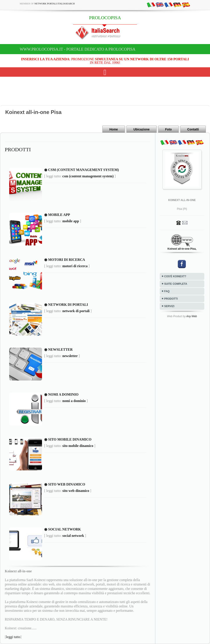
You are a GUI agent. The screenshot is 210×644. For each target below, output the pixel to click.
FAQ (167, 291)
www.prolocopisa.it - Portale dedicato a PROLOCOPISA (78, 49)
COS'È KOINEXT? (175, 276)
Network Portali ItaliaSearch (55, 4)
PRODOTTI (171, 299)
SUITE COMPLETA (176, 284)
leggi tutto (13, 637)
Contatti (193, 129)
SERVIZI (169, 306)
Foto (168, 129)
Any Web (192, 316)
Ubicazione (142, 129)
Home (114, 129)
